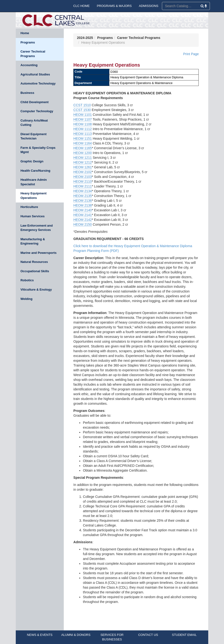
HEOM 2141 (83, 215)
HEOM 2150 (83, 224)
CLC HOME (82, 6)
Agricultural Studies (35, 74)
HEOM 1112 (83, 129)
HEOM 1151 (83, 138)
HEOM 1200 (83, 153)
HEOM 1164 (83, 143)
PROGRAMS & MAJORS (114, 6)
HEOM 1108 (83, 124)
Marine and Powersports (39, 253)
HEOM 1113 (83, 134)
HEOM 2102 (83, 172)
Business (27, 93)
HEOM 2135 (83, 196)
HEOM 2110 (83, 181)
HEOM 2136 (83, 201)
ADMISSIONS (149, 6)
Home (25, 33)
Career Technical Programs (33, 54)
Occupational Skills (35, 271)
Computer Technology (37, 111)
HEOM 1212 (83, 162)
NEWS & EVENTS (40, 635)
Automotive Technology (38, 83)
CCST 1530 (82, 110)
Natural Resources (34, 262)
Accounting (29, 65)
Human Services (33, 216)
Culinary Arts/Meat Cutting (34, 123)
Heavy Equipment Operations (34, 196)
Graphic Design (32, 161)
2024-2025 (85, 38)
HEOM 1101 (83, 115)
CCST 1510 (82, 105)
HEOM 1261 (83, 167)
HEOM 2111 (83, 186)
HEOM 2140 (83, 210)
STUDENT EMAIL (184, 635)
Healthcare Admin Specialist (34, 182)
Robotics (27, 280)
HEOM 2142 (83, 220)
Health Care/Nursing (35, 171)
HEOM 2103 (83, 177)
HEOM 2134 (83, 191)
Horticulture (29, 207)
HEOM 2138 (83, 205)
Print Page (191, 54)
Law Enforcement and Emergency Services (37, 228)
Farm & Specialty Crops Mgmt (38, 150)
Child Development (35, 102)
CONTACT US (148, 635)
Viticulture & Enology (36, 290)
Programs (28, 42)
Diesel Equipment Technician (34, 136)
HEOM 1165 (83, 148)
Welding (27, 299)
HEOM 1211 (83, 158)
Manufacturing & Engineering (33, 241)
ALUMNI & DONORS (76, 635)
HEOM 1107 (83, 119)
